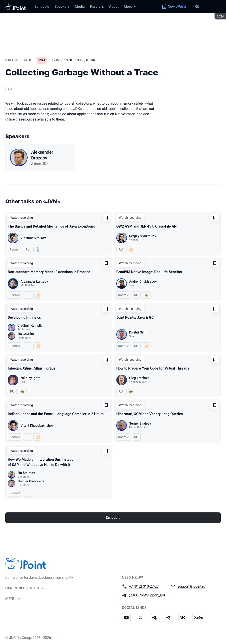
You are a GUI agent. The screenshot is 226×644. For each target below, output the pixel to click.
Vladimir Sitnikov (33, 238)
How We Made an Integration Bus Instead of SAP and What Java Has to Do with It (41, 462)
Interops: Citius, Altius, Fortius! (32, 368)
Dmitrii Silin (138, 332)
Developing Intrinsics (24, 317)
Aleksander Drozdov (42, 155)
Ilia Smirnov (26, 473)
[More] (131, 7)
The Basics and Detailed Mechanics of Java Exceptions (51, 226)
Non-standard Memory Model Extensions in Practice (49, 272)
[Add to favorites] (106, 218)
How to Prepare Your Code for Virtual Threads (153, 368)
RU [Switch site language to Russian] (197, 7)
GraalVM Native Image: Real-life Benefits (149, 272)
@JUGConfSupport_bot (147, 595)
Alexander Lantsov (34, 282)
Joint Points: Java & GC (135, 317)
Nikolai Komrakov (31, 481)
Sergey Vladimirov (143, 236)
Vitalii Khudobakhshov (37, 425)
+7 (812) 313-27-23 (144, 586)
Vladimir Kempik (30, 326)
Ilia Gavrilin (26, 334)
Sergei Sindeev (140, 424)
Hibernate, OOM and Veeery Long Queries (150, 414)
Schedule (113, 518)
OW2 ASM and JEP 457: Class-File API (147, 226)
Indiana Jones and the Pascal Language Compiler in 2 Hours (56, 414)
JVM (42, 60)
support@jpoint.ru (191, 586)
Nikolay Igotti (31, 378)
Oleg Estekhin (139, 378)
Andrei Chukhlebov (143, 282)
